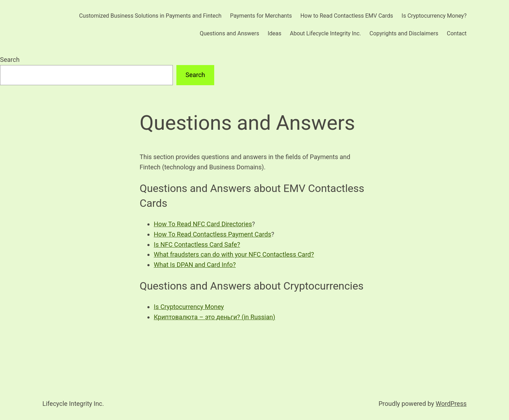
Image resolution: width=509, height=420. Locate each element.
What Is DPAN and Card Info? (195, 265)
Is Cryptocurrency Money (189, 307)
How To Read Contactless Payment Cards (212, 234)
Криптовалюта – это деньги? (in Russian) (214, 317)
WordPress (451, 404)
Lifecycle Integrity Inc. (73, 404)
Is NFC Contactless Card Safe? (197, 244)
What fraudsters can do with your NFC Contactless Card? (234, 254)
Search (10, 60)
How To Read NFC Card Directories (203, 224)
